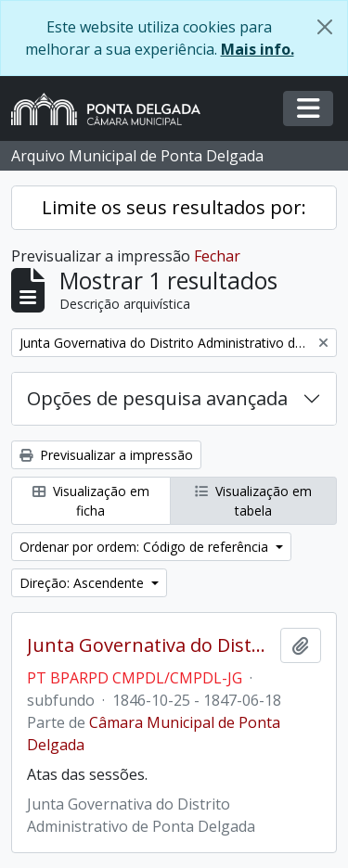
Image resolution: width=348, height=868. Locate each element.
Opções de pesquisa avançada (157, 398)
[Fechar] (325, 27)
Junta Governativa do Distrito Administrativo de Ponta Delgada (150, 645)
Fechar (217, 256)
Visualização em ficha (91, 501)
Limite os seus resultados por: (174, 207)
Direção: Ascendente (84, 583)
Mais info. (258, 49)
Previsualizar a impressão (106, 455)
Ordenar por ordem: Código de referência (146, 547)
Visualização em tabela (253, 501)
